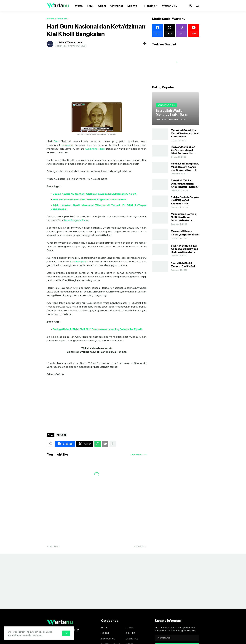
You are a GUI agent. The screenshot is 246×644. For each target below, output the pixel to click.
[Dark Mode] (189, 6)
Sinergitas (117, 6)
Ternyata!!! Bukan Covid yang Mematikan (185, 233)
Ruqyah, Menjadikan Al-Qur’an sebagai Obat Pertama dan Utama (183, 150)
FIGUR (104, 627)
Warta (79, 6)
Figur (90, 6)
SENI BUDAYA (108, 639)
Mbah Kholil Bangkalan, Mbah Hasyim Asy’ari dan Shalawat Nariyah (185, 167)
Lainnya (132, 6)
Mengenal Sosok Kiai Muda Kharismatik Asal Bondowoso (185, 133)
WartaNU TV (170, 6)
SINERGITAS (132, 639)
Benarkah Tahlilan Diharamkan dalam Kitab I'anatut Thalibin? (185, 184)
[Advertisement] (97, 73)
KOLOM (105, 633)
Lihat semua (137, 454)
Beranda (51, 19)
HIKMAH (130, 627)
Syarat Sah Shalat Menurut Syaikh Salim (184, 265)
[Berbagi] (143, 44)
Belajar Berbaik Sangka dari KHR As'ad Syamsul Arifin (185, 200)
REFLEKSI (63, 19)
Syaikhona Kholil (95, 149)
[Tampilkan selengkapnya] (113, 444)
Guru (56, 141)
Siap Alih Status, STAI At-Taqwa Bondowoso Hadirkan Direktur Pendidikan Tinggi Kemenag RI (185, 249)
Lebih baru (55, 546)
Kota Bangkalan (79, 261)
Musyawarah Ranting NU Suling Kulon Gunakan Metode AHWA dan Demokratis (185, 217)
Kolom (102, 6)
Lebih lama (139, 546)
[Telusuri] (196, 6)
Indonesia (67, 145)
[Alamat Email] (177, 638)
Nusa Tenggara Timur (76, 220)
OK (66, 633)
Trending (150, 6)
